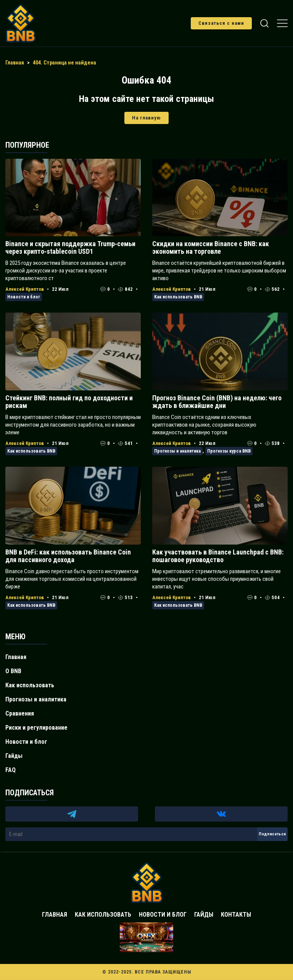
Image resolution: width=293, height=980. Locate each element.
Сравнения (20, 713)
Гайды (14, 756)
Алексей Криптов (25, 289)
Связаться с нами (221, 23)
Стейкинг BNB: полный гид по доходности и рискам (69, 402)
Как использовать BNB (178, 297)
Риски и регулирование (36, 728)
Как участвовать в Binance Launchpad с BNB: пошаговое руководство (218, 556)
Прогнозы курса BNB (229, 451)
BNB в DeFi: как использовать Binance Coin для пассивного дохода (68, 556)
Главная (16, 657)
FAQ (10, 770)
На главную (146, 118)
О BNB (13, 671)
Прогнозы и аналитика (177, 451)
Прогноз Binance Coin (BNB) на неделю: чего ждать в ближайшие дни (217, 402)
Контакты (236, 915)
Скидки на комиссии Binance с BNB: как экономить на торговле (211, 247)
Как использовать (30, 685)
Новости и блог (24, 297)
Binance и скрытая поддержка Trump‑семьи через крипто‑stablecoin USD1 (70, 247)
